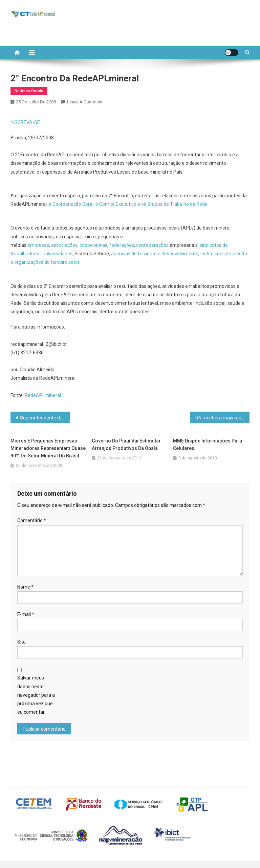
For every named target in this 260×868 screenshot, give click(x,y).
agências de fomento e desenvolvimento (155, 254)
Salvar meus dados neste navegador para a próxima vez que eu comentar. (36, 695)
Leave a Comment (85, 102)
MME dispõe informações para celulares (208, 445)
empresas (38, 245)
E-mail (26, 614)
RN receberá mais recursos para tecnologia (223, 418)
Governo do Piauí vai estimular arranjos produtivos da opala (126, 445)
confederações (153, 245)
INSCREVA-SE (25, 122)
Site (21, 642)
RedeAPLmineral (43, 395)
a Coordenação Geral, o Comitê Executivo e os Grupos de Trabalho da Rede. (129, 204)
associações (64, 245)
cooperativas (93, 245)
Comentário (32, 520)
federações (122, 245)
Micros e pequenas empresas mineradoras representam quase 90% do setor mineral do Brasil (48, 448)
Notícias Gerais (29, 91)
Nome (25, 587)
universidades (58, 254)
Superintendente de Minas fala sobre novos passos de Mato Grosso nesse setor (45, 418)
